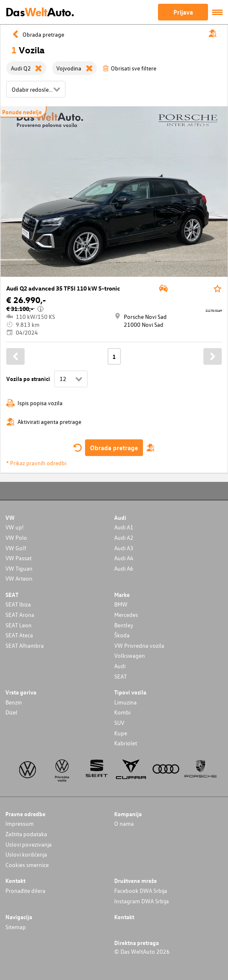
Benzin (14, 702)
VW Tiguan (19, 568)
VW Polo (16, 538)
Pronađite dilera (25, 891)
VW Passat (19, 558)
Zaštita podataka (26, 834)
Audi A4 (124, 558)
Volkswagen (130, 655)
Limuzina (125, 702)
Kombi (122, 712)
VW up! (15, 527)
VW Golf (16, 548)
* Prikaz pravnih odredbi (36, 463)
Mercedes (126, 615)
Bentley (124, 625)
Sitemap (16, 927)
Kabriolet (126, 743)
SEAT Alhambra (25, 645)
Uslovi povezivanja (29, 844)
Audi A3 (124, 548)
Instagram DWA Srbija (142, 901)
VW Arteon (19, 578)
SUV (119, 723)
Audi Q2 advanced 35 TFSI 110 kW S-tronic (63, 288)
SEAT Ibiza (18, 604)
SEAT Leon (19, 625)
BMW (121, 604)
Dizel (11, 712)
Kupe (121, 733)
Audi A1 (124, 527)
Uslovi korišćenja (26, 854)
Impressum (20, 823)
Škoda (122, 635)
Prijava (183, 12)
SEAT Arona (20, 615)
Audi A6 (124, 568)
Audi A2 (124, 538)
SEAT (120, 676)
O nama (124, 823)
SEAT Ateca (19, 635)
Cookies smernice (27, 865)
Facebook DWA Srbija (141, 891)
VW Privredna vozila (139, 645)
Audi (120, 666)
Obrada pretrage (114, 448)
